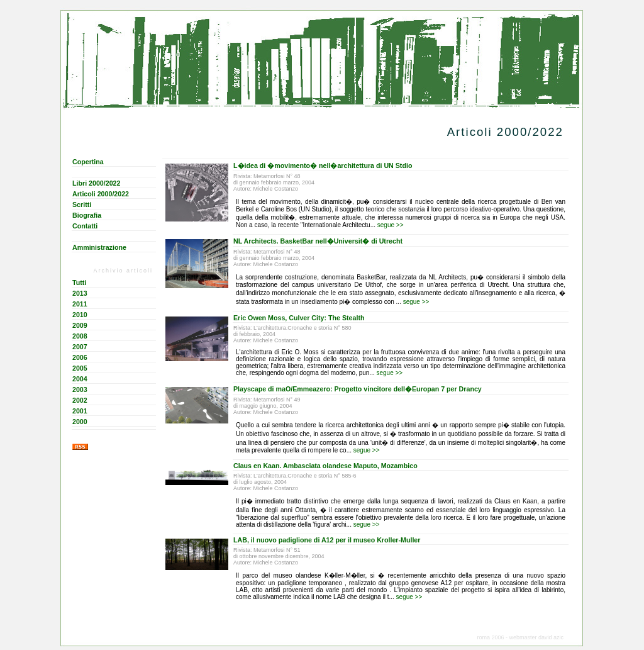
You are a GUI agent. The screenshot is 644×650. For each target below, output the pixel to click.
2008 (80, 336)
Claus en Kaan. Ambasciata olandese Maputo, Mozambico (325, 466)
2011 (80, 304)
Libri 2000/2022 (96, 183)
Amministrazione (99, 247)
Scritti (82, 205)
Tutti (79, 283)
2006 (80, 357)
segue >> (391, 225)
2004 (80, 379)
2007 (80, 347)
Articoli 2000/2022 (101, 194)
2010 (80, 315)
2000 (80, 422)
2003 (80, 389)
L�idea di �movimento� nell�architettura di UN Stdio (323, 165)
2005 (80, 368)
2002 (80, 400)
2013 (80, 293)
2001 (80, 411)
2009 (80, 325)
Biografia (87, 215)
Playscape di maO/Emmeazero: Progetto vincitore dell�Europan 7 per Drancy (358, 389)
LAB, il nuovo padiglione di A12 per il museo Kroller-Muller (327, 540)
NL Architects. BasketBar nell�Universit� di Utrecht (318, 241)
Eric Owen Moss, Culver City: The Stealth (299, 318)
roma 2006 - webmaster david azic (520, 637)
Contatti (85, 226)
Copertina (88, 162)
